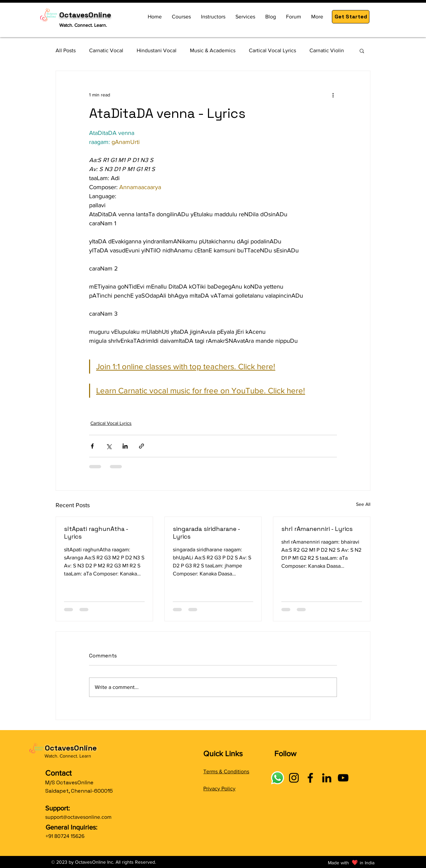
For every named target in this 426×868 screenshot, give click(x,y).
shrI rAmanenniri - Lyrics (317, 529)
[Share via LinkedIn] (125, 446)
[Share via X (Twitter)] (109, 446)
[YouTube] (343, 778)
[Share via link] (141, 446)
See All (363, 504)
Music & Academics (213, 50)
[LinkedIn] (327, 778)
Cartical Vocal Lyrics (272, 50)
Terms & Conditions (226, 771)
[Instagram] (294, 778)
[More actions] (333, 95)
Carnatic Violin (327, 50)
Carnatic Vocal (106, 50)
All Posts (66, 50)
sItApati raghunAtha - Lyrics (96, 533)
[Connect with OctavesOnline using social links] (277, 778)
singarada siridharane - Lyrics (206, 533)
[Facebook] (310, 778)
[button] (351, 17)
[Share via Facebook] (92, 446)
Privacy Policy (219, 788)
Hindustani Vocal (157, 50)
